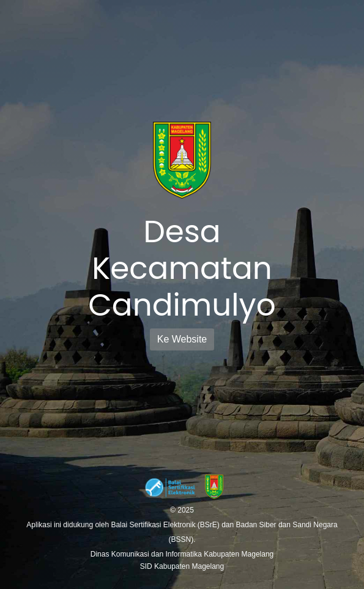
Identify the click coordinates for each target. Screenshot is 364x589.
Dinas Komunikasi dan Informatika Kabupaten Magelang (182, 554)
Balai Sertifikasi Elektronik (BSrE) (166, 525)
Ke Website (182, 339)
